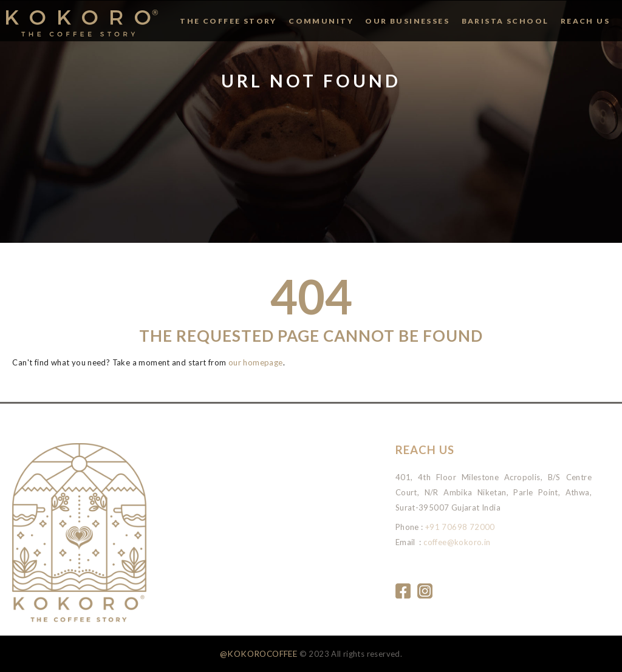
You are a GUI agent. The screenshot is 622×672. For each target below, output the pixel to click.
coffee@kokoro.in (457, 542)
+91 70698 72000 (460, 527)
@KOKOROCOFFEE (258, 654)
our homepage (256, 362)
